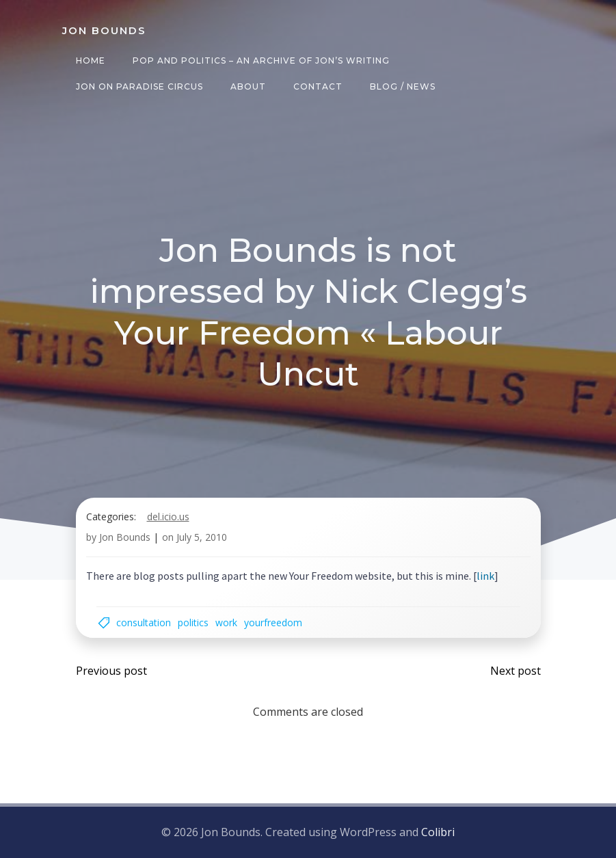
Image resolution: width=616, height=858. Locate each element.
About (248, 86)
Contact (318, 86)
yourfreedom (273, 622)
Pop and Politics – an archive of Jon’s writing (261, 61)
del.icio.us (168, 517)
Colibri (438, 832)
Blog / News (403, 86)
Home (91, 61)
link (485, 576)
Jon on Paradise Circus (139, 86)
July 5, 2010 (202, 537)
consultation (144, 622)
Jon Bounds (125, 537)
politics (193, 622)
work (226, 622)
